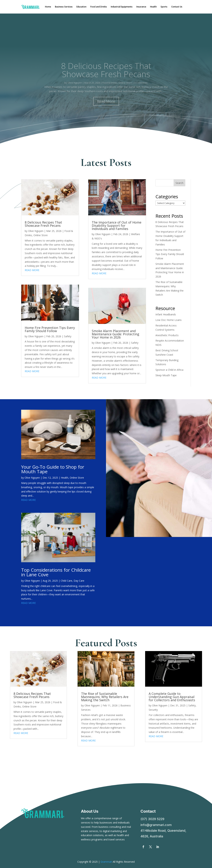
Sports (164, 7)
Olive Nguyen (36, 231)
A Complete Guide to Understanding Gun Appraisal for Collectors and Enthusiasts (172, 697)
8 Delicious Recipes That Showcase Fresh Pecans (43, 224)
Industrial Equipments (122, 7)
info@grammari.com (156, 825)
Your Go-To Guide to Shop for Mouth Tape (53, 469)
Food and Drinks (99, 7)
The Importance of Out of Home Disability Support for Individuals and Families (117, 225)
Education (81, 7)
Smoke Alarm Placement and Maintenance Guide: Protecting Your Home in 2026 (116, 334)
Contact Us (177, 7)
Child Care (66, 581)
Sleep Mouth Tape (166, 375)
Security (153, 710)
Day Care (79, 581)
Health (153, 7)
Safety (68, 336)
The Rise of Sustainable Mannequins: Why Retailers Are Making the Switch (105, 697)
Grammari (107, 862)
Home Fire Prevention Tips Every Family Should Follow (50, 329)
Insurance (141, 7)
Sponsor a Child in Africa (169, 370)
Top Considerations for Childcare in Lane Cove (56, 572)
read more (32, 270)
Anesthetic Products (167, 335)
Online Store (41, 235)
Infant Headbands (166, 314)
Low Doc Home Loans (169, 320)
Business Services (64, 7)
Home (48, 7)
